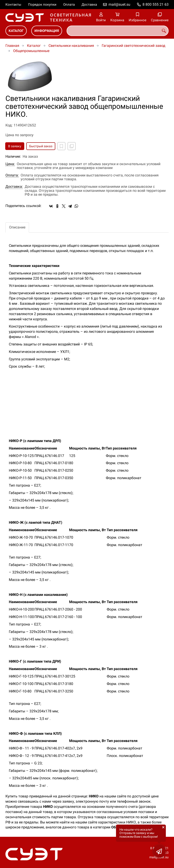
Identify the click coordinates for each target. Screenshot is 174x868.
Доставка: (14, 187)
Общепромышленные (31, 51)
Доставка (89, 5)
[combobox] (118, 31)
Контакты (13, 5)
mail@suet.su (119, 4)
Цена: (10, 164)
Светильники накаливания (71, 46)
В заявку (15, 146)
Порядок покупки (42, 5)
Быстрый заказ (41, 146)
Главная (12, 46)
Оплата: (12, 175)
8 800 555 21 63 (156, 4)
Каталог (16, 31)
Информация (47, 31)
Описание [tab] (17, 227)
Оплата (69, 5)
